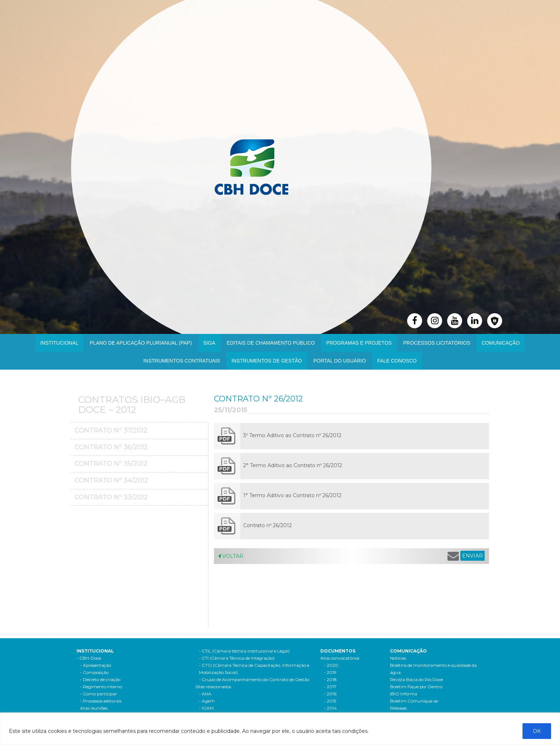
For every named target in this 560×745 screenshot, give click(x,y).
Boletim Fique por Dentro (416, 687)
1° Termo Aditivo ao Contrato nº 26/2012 (292, 495)
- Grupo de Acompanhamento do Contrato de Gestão (254, 679)
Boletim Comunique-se (414, 701)
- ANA (205, 694)
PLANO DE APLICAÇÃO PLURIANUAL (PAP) (141, 343)
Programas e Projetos (359, 343)
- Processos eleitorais (101, 701)
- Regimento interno (101, 687)
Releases (398, 708)
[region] (280, 729)
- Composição (94, 672)
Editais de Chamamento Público (271, 343)
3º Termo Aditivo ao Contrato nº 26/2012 (292, 435)
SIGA (209, 343)
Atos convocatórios (340, 658)
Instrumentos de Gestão (267, 361)
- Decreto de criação (100, 679)
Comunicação (501, 343)
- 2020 (331, 665)
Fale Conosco (397, 361)
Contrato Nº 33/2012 (111, 497)
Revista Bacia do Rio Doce (416, 679)
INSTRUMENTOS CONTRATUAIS (182, 361)
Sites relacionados (213, 687)
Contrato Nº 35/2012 (111, 464)
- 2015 (330, 701)
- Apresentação (96, 665)
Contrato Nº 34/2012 (111, 480)
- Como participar (99, 694)
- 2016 (330, 694)
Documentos (338, 651)
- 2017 (330, 687)
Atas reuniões (94, 708)
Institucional (59, 343)
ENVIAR (472, 556)
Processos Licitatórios (437, 343)
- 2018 (330, 679)
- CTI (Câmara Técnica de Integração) (237, 658)
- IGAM (206, 708)
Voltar (231, 556)
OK (537, 731)
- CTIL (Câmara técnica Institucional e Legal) (244, 651)
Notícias (398, 658)
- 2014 (330, 708)
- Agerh (207, 701)
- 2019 (330, 672)
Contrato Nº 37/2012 (111, 430)
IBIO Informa (404, 694)
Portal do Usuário (340, 361)
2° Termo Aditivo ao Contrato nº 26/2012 (293, 465)
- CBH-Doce (89, 658)
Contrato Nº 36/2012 (111, 447)
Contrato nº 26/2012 (267, 525)
